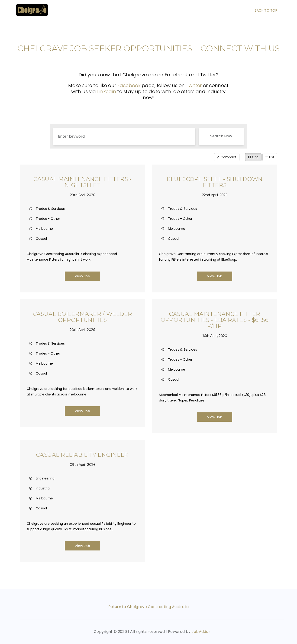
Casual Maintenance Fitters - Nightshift (82, 182)
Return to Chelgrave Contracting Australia (148, 607)
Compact (227, 157)
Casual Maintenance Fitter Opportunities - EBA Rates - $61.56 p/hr (215, 320)
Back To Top (266, 10)
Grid (253, 157)
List (270, 157)
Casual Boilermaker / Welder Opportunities (82, 317)
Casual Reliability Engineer (82, 455)
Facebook (129, 85)
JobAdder (201, 632)
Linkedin (107, 91)
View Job (82, 276)
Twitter (194, 85)
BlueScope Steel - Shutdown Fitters (215, 182)
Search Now (221, 136)
